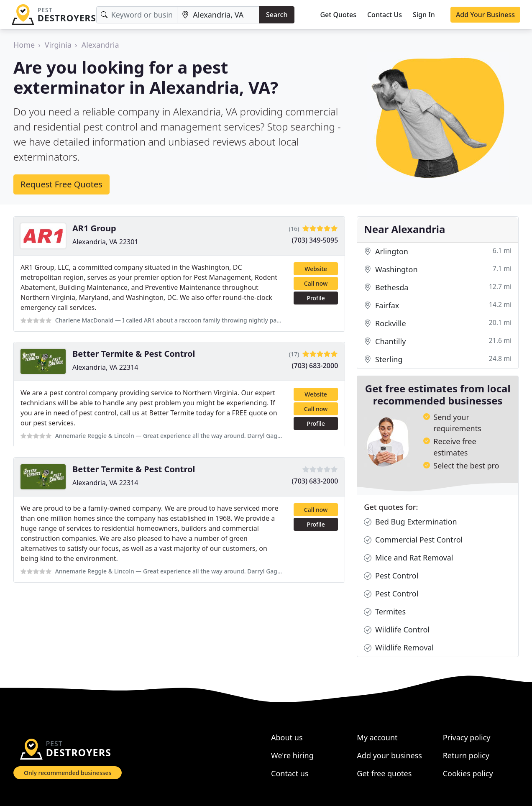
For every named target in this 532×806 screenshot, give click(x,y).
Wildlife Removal (399, 648)
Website (316, 269)
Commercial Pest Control (413, 540)
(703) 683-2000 (315, 366)
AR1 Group (94, 228)
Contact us (290, 773)
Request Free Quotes (61, 184)
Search (277, 15)
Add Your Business (485, 15)
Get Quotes (338, 15)
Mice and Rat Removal (408, 558)
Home (24, 45)
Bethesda (438, 288)
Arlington (438, 252)
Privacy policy (467, 737)
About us (287, 737)
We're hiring (292, 755)
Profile (316, 298)
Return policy (466, 755)
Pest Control (391, 576)
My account (377, 737)
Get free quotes (384, 773)
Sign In (424, 15)
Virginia (58, 45)
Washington (438, 270)
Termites (385, 612)
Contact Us (385, 15)
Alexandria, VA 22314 (105, 367)
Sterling (438, 360)
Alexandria (100, 45)
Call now (316, 283)
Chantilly (438, 342)
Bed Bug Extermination (410, 522)
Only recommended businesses (68, 773)
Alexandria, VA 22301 (105, 242)
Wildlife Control (397, 630)
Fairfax (438, 306)
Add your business (389, 755)
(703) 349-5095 (315, 240)
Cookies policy (468, 773)
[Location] (218, 15)
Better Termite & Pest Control (134, 354)
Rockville (438, 324)
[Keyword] (137, 15)
